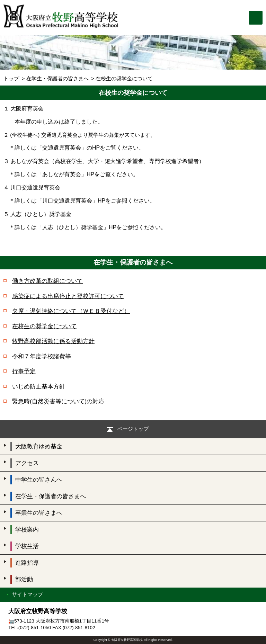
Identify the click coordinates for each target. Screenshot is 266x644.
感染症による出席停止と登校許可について (68, 296)
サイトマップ (27, 594)
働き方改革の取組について (47, 281)
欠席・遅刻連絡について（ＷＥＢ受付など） (71, 311)
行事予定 (24, 371)
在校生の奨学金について (45, 326)
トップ (11, 78)
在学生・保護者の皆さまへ (57, 78)
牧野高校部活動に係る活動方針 (53, 341)
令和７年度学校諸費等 (42, 356)
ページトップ (133, 429)
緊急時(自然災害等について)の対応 (58, 401)
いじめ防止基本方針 (39, 387)
